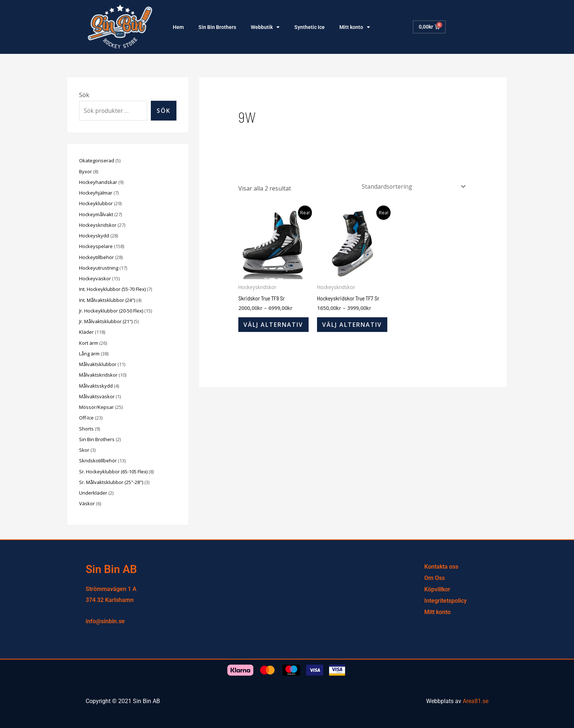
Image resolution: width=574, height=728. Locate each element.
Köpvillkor (437, 589)
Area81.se (476, 701)
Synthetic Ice (310, 27)
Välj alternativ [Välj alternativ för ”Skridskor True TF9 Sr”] (274, 325)
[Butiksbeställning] (412, 186)
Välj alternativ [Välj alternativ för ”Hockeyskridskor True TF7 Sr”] (352, 325)
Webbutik (265, 27)
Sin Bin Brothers (217, 27)
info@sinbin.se (105, 621)
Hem (178, 27)
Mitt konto (355, 27)
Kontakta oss (441, 567)
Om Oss (435, 578)
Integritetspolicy (446, 601)
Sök (84, 95)
